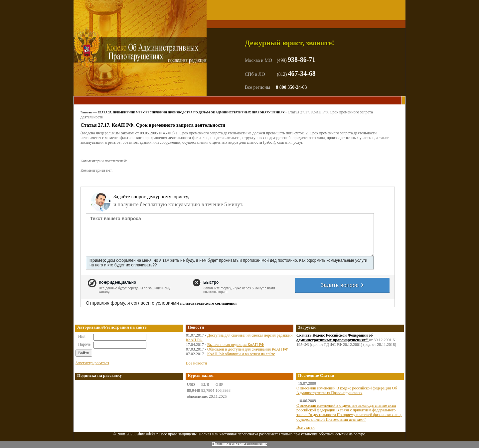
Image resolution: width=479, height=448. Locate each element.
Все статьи (306, 427)
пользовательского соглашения (209, 303)
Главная (86, 112)
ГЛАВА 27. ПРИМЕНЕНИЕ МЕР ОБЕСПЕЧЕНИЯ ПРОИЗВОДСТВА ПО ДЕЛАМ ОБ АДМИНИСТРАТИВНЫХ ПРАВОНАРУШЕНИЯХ (192, 112)
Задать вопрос (342, 285)
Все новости (196, 363)
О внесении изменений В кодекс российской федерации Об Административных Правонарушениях (347, 390)
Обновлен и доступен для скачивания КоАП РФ (248, 349)
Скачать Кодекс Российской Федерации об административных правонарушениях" (335, 338)
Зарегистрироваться (92, 363)
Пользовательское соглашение (239, 444)
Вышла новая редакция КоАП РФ (236, 345)
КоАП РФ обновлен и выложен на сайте (241, 354)
